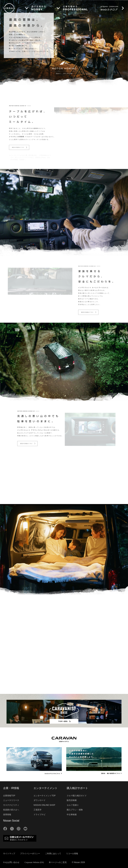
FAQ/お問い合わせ (11, 862)
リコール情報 (72, 854)
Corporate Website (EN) (34, 862)
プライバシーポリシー (30, 854)
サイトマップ (9, 854)
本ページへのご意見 (58, 862)
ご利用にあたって (53, 854)
